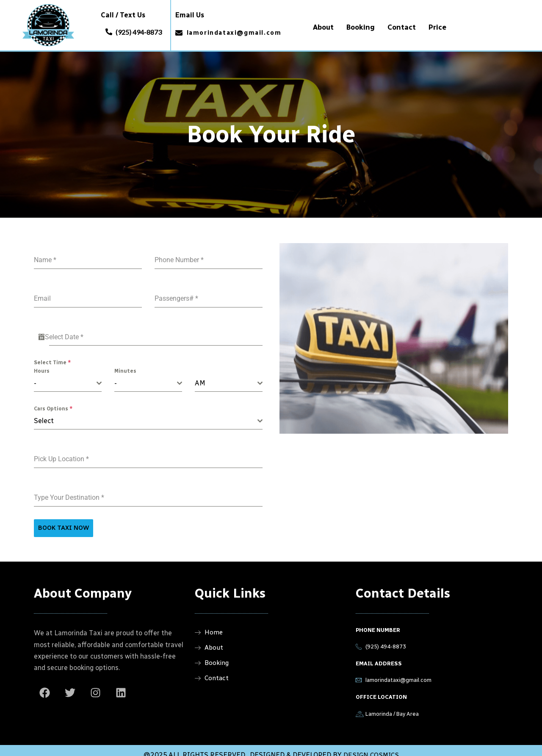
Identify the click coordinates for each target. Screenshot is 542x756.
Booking (361, 27)
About (323, 27)
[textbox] (146, 415)
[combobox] (68, 377)
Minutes (125, 365)
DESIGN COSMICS (371, 746)
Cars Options (53, 402)
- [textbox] (35, 377)
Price (437, 27)
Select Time (52, 356)
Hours (42, 365)
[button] (134, 30)
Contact (402, 27)
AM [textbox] (200, 377)
